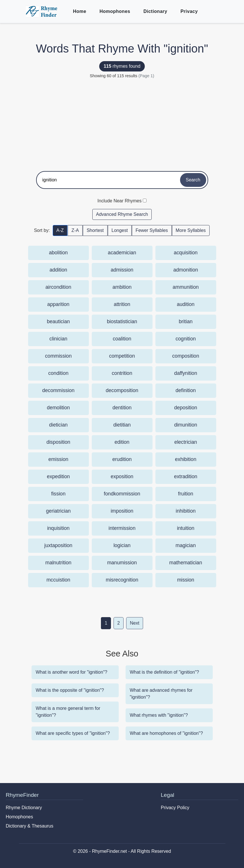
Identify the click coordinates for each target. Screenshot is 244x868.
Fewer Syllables (152, 230)
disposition (58, 442)
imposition (122, 511)
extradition (186, 476)
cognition (186, 339)
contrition (122, 373)
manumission (122, 563)
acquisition (186, 253)
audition (186, 304)
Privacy (189, 11)
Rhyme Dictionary (24, 808)
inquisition (58, 528)
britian (186, 321)
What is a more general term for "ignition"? (68, 712)
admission (122, 270)
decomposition (122, 390)
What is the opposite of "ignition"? (70, 690)
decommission (58, 390)
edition (122, 442)
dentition (122, 408)
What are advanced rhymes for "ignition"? (161, 694)
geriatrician (58, 511)
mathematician (186, 563)
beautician (58, 321)
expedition (58, 476)
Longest (120, 230)
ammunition (186, 287)
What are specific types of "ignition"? (73, 733)
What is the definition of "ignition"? (165, 672)
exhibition (186, 459)
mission (186, 580)
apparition (58, 304)
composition (186, 356)
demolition (58, 408)
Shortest (95, 230)
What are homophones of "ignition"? (166, 733)
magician (186, 545)
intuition (186, 528)
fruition (186, 494)
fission (58, 494)
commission (58, 356)
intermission (122, 528)
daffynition (186, 373)
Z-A (75, 230)
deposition (186, 408)
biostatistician (122, 321)
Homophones (115, 11)
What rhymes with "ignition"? (159, 715)
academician (122, 253)
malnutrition (58, 563)
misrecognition (122, 580)
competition (122, 356)
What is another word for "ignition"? (72, 672)
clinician (58, 339)
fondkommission (122, 494)
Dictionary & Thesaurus (30, 826)
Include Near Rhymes (120, 201)
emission (58, 459)
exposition (122, 476)
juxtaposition (58, 545)
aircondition (58, 287)
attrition (122, 304)
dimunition (186, 425)
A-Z (60, 230)
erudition (122, 459)
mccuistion (58, 580)
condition (58, 373)
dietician (58, 425)
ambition (122, 287)
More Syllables (191, 230)
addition (58, 270)
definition (186, 390)
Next (135, 623)
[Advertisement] (122, 122)
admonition (186, 270)
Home (80, 11)
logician (122, 545)
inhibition (186, 511)
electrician (186, 442)
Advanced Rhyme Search (122, 214)
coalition (122, 339)
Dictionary (155, 11)
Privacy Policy (175, 808)
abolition (58, 253)
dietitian (122, 425)
